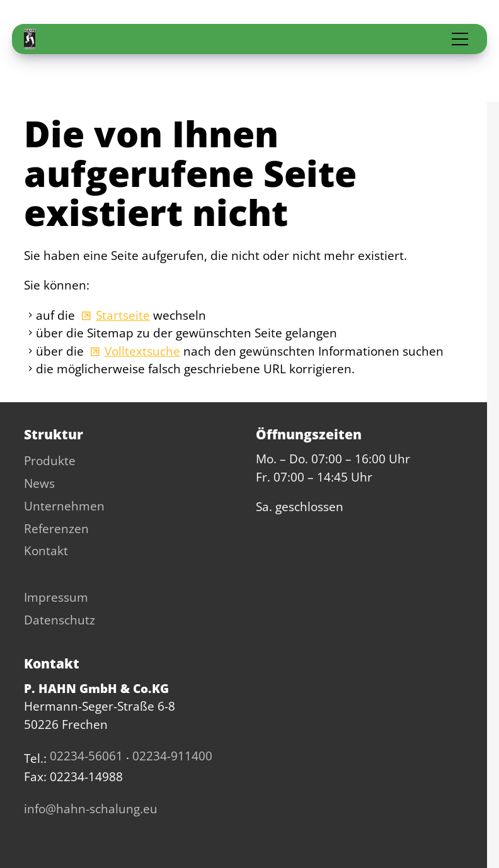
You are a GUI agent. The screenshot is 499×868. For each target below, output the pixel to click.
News (39, 483)
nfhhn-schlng (91, 809)
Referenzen (56, 529)
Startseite (123, 315)
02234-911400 (172, 756)
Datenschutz (60, 620)
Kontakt (46, 551)
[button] (460, 39)
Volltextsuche (142, 351)
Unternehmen (64, 506)
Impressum (56, 597)
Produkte (50, 461)
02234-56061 (86, 756)
